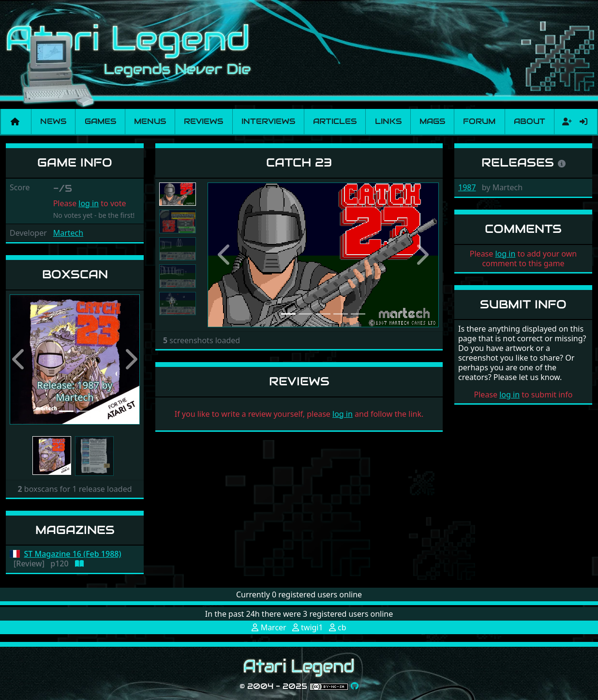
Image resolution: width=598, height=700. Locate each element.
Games (100, 121)
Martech (68, 233)
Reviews (203, 121)
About (530, 121)
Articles (335, 121)
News (53, 121)
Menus (150, 121)
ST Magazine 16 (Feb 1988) (73, 554)
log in (89, 203)
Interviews (268, 121)
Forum (479, 121)
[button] (19, 360)
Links (388, 121)
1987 (467, 187)
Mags (432, 121)
